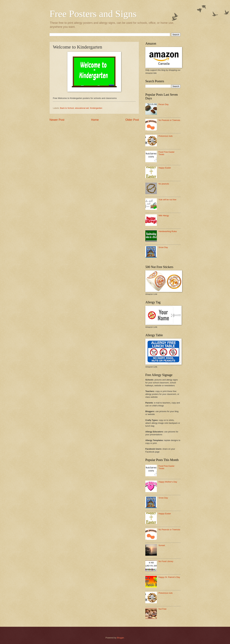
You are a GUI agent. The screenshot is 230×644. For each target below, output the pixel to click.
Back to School (67, 108)
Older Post (132, 120)
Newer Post (57, 120)
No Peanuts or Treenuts (169, 120)
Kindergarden (96, 108)
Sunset (162, 545)
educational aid (82, 108)
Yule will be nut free (167, 200)
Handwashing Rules (168, 231)
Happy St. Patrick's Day (169, 577)
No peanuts (164, 184)
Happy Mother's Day (168, 482)
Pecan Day (163, 104)
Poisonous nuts (165, 136)
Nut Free (162, 609)
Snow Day (163, 247)
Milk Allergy (164, 216)
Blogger (120, 638)
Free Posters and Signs (93, 14)
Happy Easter (165, 168)
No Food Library (166, 561)
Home (95, 120)
